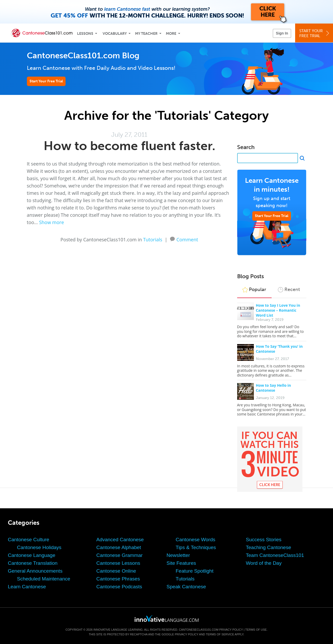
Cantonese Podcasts (119, 587)
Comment (187, 239)
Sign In (282, 33)
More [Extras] (171, 34)
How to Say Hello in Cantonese (273, 388)
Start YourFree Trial (315, 33)
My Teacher (146, 34)
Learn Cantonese (27, 587)
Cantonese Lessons (118, 563)
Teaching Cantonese (268, 547)
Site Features (181, 563)
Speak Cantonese (186, 587)
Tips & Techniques (196, 547)
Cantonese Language (32, 555)
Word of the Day (264, 563)
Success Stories (264, 540)
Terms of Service (220, 634)
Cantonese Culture (28, 540)
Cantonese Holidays (39, 547)
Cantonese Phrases (118, 579)
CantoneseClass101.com (199, 630)
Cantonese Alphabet (119, 547)
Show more (51, 222)
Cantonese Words (196, 540)
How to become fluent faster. (129, 146)
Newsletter (178, 555)
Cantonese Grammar (119, 555)
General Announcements (35, 571)
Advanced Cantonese (120, 540)
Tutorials (153, 240)
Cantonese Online (116, 571)
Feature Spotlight (195, 571)
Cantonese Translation (33, 563)
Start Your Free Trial (46, 81)
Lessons (85, 34)
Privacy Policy (231, 630)
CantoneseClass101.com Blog (83, 56)
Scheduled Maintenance (44, 579)
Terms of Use (256, 630)
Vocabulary (115, 34)
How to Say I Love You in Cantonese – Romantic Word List (278, 310)
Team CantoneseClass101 (275, 555)
